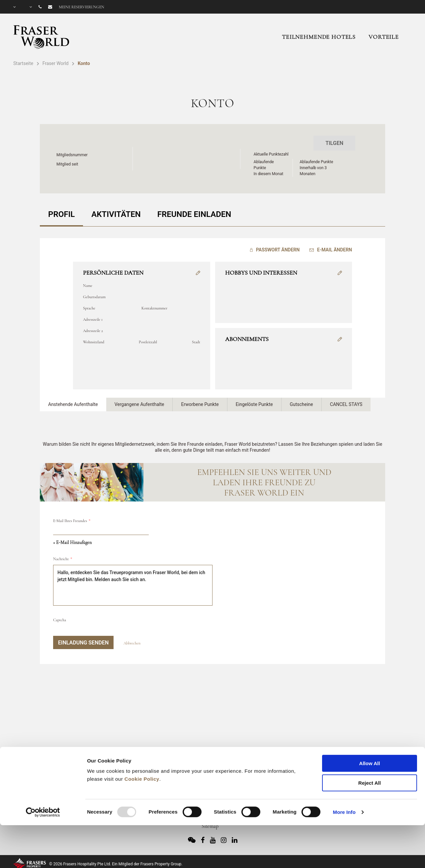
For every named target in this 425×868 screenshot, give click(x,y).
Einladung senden (83, 643)
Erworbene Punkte (200, 404)
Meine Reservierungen (82, 7)
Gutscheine (301, 404)
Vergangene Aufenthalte (139, 404)
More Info (344, 777)
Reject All (370, 747)
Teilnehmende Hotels (319, 37)
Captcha (60, 620)
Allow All (370, 728)
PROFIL (61, 214)
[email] (101, 530)
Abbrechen (132, 643)
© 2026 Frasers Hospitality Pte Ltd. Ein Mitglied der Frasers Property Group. (116, 864)
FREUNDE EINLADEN (194, 214)
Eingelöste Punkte (254, 404)
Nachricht (61, 559)
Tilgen (334, 143)
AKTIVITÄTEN (116, 214)
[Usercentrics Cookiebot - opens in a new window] (43, 777)
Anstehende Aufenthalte (73, 404)
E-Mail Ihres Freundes (70, 521)
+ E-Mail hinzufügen (72, 542)
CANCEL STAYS (346, 404)
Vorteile (384, 37)
